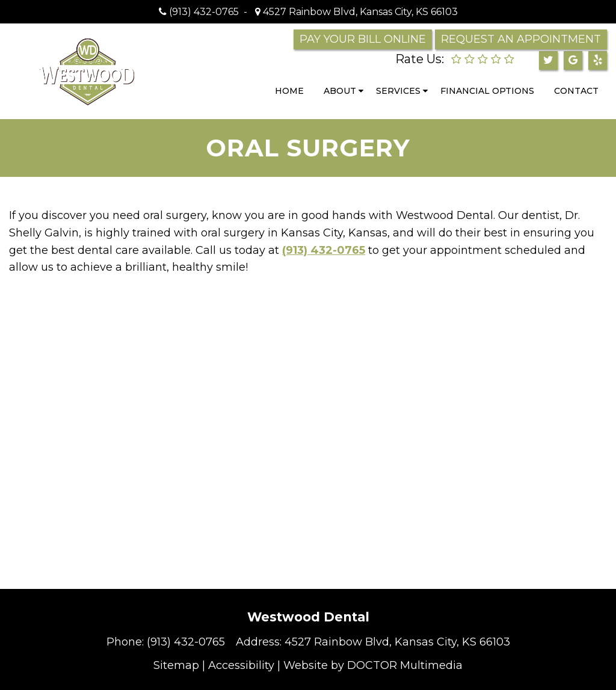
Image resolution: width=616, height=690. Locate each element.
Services (398, 91)
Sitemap (176, 665)
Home (289, 91)
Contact (576, 91)
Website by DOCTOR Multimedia (373, 665)
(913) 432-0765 (204, 12)
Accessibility (241, 665)
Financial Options (487, 91)
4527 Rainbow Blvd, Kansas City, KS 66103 (359, 12)
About (340, 91)
